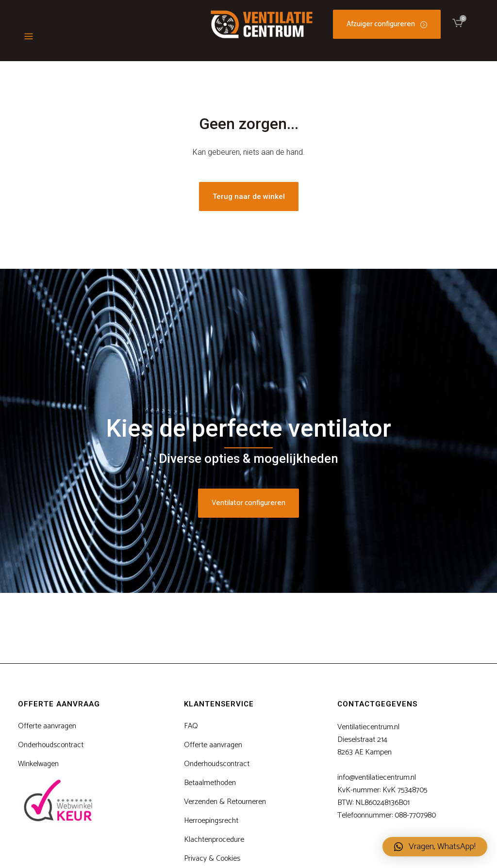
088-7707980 (415, 815)
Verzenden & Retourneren (225, 802)
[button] (435, 847)
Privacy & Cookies (212, 859)
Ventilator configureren (248, 503)
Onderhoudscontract (51, 745)
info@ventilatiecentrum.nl (377, 778)
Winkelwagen (38, 764)
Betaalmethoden (210, 783)
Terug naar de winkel (249, 197)
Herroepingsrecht (211, 821)
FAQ (191, 726)
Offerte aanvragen (47, 726)
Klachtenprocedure (214, 840)
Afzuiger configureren (387, 24)
